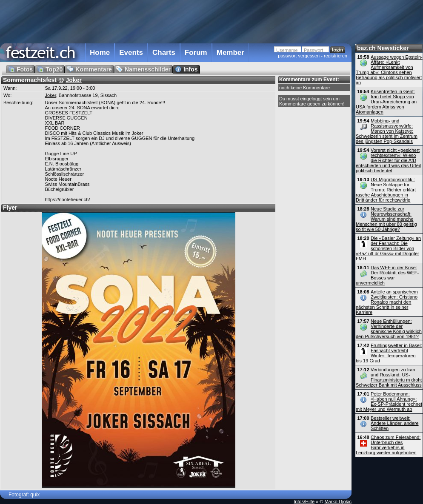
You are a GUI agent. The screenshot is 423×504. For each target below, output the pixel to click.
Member (230, 53)
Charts (164, 53)
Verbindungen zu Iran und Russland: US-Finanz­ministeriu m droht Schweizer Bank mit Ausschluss (389, 377)
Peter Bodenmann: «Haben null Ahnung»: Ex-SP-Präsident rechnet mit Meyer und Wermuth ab (389, 401)
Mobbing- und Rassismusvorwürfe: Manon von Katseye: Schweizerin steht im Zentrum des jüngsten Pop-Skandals (387, 131)
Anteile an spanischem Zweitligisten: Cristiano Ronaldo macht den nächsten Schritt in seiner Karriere (387, 302)
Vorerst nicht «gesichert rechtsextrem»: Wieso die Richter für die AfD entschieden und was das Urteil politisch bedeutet (388, 160)
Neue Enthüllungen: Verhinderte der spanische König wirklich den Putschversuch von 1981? (389, 329)
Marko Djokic (338, 501)
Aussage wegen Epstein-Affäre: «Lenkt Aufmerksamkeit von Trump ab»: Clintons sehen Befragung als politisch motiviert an (389, 70)
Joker (73, 80)
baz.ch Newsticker (383, 48)
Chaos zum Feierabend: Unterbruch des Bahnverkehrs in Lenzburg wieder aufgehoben (388, 445)
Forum (196, 53)
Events (131, 53)
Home (100, 53)
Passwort (313, 50)
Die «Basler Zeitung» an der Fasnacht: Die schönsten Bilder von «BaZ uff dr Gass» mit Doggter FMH (388, 248)
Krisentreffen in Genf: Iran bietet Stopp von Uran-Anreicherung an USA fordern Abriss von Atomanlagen (386, 102)
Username (287, 50)
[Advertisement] (176, 21)
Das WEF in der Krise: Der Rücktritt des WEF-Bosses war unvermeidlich (387, 275)
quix (35, 495)
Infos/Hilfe (304, 501)
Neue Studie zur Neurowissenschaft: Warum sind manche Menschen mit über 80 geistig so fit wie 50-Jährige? (386, 219)
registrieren (336, 56)
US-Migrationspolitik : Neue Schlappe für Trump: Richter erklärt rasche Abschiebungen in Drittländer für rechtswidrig (386, 190)
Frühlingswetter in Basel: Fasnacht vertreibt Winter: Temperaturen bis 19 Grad (389, 353)
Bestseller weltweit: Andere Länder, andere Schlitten (395, 423)
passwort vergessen (299, 56)
